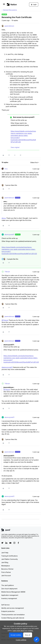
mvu (6, 169)
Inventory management (9, 598)
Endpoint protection (8, 611)
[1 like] (9, 185)
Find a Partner (6, 572)
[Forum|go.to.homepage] (12, 4)
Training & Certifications (9, 556)
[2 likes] (10, 259)
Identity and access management (13, 608)
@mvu (4, 218)
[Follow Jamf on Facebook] (18, 543)
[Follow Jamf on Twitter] (2, 543)
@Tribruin (5, 320)
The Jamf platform (8, 585)
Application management (10, 595)
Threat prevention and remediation (13, 615)
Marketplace (6, 566)
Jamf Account (6, 576)
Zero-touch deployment (9, 589)
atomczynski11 (9, 234)
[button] (4, 5)
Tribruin (7, 272)
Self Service (5, 605)
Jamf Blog (5, 562)
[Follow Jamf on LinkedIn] (6, 543)
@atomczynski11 (7, 367)
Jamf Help (5, 553)
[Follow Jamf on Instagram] (14, 543)
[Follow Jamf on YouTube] (10, 543)
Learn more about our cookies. (23, 631)
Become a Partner (7, 569)
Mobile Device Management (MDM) (13, 592)
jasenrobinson (9, 26)
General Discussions (10, 10)
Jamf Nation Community (10, 559)
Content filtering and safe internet (13, 618)
